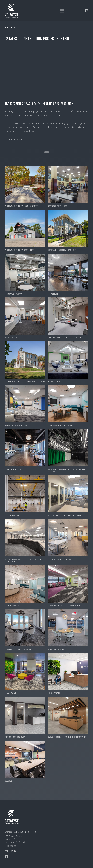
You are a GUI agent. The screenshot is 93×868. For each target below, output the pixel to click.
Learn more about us (15, 139)
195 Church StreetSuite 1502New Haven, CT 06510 (15, 839)
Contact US (10, 851)
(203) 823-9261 (12, 846)
